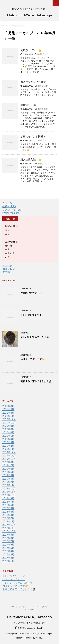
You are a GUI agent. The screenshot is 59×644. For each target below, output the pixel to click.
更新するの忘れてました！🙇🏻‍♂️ (36, 381)
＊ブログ (7, 266)
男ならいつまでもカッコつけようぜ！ (30, 623)
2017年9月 (8, 535)
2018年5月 (8, 508)
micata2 (39, 638)
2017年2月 (8, 558)
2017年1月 (8, 561)
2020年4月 (8, 439)
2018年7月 (8, 502)
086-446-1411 (30, 628)
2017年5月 (8, 548)
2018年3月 (8, 515)
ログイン (7, 203)
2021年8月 (8, 406)
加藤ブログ (43, 54)
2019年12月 (9, 452)
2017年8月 (8, 538)
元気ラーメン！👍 (31, 50)
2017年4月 (8, 551)
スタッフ (34, 607)
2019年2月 (8, 482)
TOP (13, 607)
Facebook (29, 610)
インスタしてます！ (31, 315)
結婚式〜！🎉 (28, 105)
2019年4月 (8, 475)
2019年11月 (9, 456)
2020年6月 (8, 433)
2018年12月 (9, 489)
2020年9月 (8, 426)
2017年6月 (8, 545)
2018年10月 (9, 495)
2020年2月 (8, 446)
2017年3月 (8, 555)
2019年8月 (8, 462)
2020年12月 (9, 419)
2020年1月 (8, 449)
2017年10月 (9, 531)
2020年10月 (9, 423)
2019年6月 (8, 469)
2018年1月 (8, 522)
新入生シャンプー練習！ (34, 82)
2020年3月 (8, 442)
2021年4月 (8, 413)
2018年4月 (8, 512)
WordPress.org (11, 213)
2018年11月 (9, 492)
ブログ (45, 607)
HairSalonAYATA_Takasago (29, 15)
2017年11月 (9, 528)
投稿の (9, 207)
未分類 (6, 272)
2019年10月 (9, 459)
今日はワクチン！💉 (31, 293)
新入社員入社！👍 (31, 160)
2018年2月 (8, 518)
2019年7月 (8, 465)
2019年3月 (8, 479)
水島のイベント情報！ (33, 137)
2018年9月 (8, 498)
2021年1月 (8, 416)
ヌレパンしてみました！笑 (35, 337)
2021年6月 (8, 409)
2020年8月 (8, 429)
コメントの (12, 210)
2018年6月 (8, 505)
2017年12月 (9, 525)
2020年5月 (8, 436)
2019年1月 (8, 485)
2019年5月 (8, 472)
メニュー (23, 607)
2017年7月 (8, 541)
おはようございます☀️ (33, 359)
